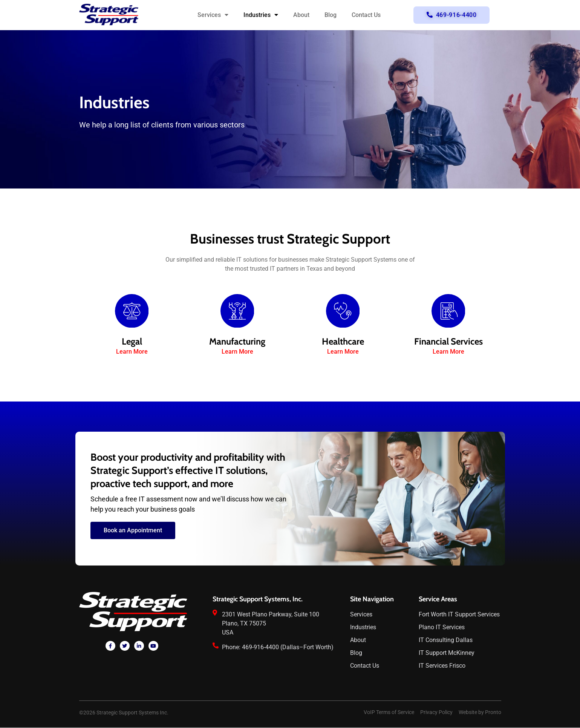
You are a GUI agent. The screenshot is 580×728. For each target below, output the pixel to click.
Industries (261, 15)
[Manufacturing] (237, 311)
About (301, 15)
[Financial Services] (448, 311)
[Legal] (132, 311)
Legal (132, 342)
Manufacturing (237, 342)
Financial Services (448, 342)
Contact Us (366, 15)
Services (213, 15)
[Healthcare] (343, 311)
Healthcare (343, 342)
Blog (331, 15)
